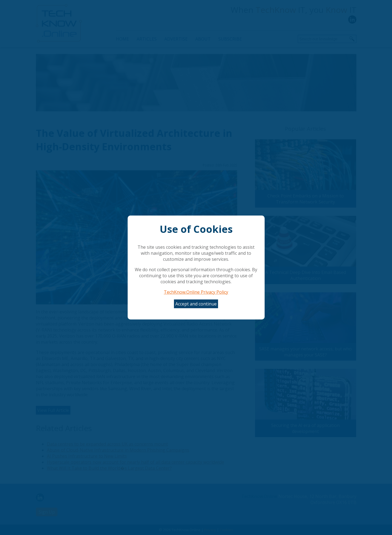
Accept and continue (196, 304)
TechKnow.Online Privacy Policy (196, 292)
